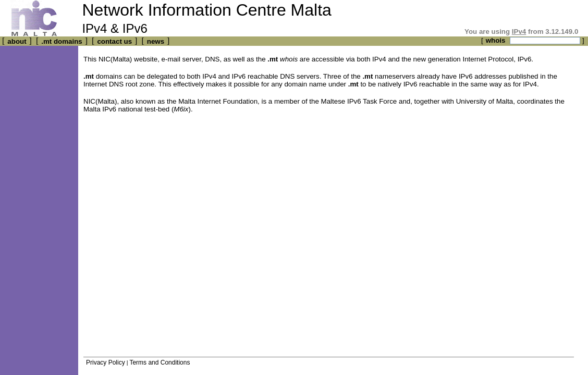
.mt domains (62, 41)
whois (496, 40)
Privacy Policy (106, 362)
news (156, 41)
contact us (114, 41)
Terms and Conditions (160, 362)
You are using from (522, 32)
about (17, 41)
